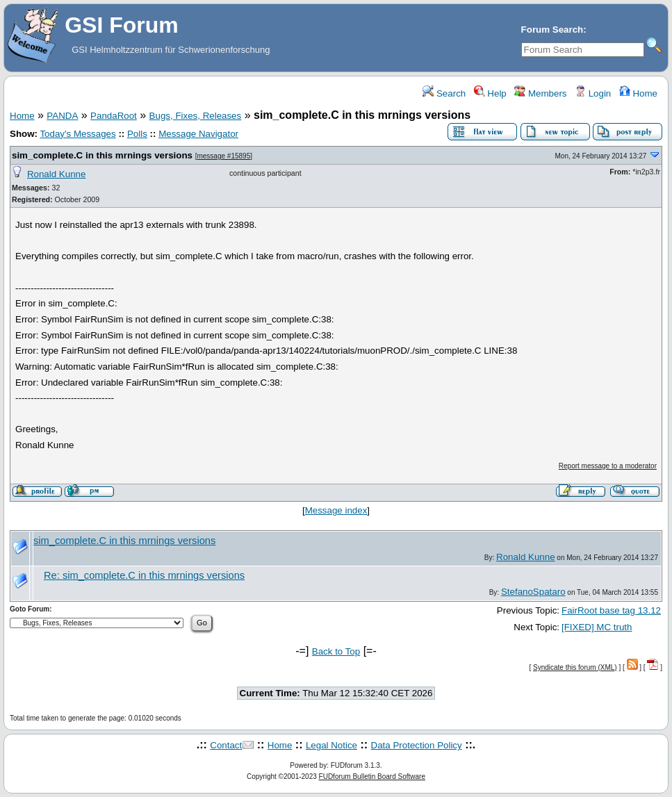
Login (593, 93)
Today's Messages (77, 134)
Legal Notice (331, 745)
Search (444, 93)
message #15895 (223, 156)
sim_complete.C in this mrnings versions (102, 155)
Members (540, 93)
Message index (336, 510)
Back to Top (336, 651)
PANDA (62, 116)
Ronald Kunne (56, 174)
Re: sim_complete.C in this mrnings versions (144, 575)
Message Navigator (198, 134)
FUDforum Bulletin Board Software (372, 777)
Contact (226, 745)
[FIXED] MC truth (597, 627)
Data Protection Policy (417, 745)
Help (490, 93)
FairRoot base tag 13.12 (611, 610)
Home (638, 93)
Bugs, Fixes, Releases (196, 116)
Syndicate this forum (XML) (575, 667)
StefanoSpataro (533, 592)
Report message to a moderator (608, 466)
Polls (137, 134)
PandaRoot (114, 116)
